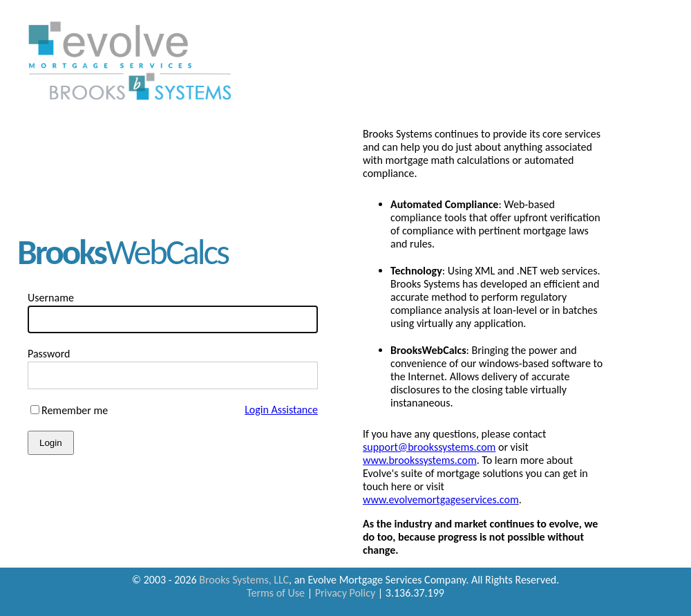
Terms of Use (276, 593)
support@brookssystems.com (429, 447)
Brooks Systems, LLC (244, 580)
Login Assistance (281, 410)
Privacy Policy (345, 593)
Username (51, 298)
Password (49, 354)
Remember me (75, 410)
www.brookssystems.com (420, 460)
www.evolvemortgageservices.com (441, 500)
